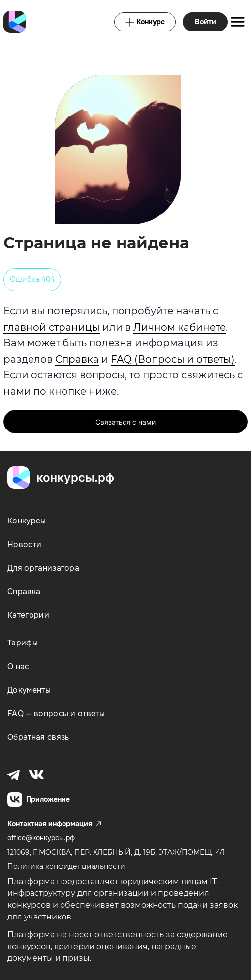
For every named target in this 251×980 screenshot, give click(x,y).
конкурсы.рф (75, 477)
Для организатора (43, 568)
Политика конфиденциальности (66, 866)
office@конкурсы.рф (41, 838)
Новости (24, 544)
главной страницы (52, 327)
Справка (77, 359)
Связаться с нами (125, 422)
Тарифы (23, 643)
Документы (29, 690)
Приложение (39, 799)
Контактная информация (54, 824)
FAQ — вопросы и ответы (56, 714)
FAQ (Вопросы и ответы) (173, 359)
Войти (205, 22)
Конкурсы (27, 521)
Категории (28, 615)
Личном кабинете (180, 327)
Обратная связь (38, 737)
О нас (18, 666)
